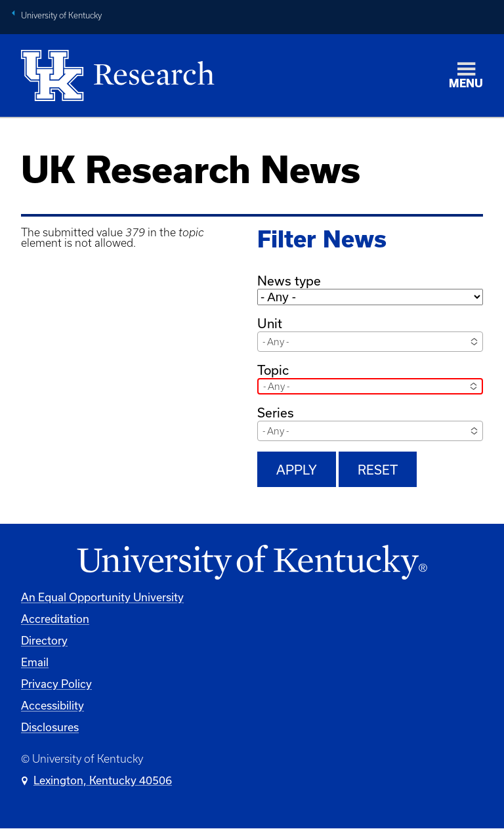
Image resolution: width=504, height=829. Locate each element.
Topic (273, 370)
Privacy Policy (56, 684)
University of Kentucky (61, 15)
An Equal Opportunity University (102, 597)
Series (276, 413)
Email (35, 662)
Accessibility (52, 705)
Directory (44, 640)
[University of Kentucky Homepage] (252, 563)
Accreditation (55, 619)
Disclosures (50, 727)
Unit (270, 323)
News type (289, 281)
